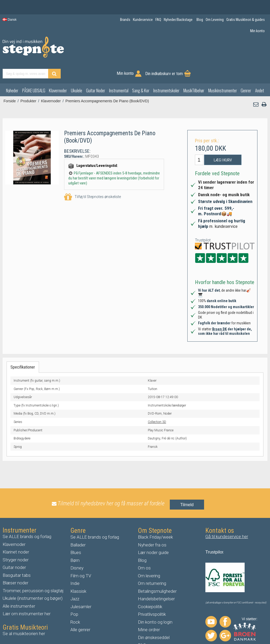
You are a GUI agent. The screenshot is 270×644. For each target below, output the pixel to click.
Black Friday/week (155, 518)
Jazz (75, 580)
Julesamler (81, 587)
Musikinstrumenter (223, 71)
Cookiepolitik (150, 587)
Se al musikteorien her (24, 614)
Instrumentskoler (166, 71)
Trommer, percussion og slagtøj (33, 571)
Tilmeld (187, 485)
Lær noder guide (153, 533)
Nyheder (12, 71)
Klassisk (78, 572)
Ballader (78, 526)
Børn (75, 541)
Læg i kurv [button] (223, 141)
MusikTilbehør (194, 71)
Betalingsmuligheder (157, 572)
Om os (144, 549)
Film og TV (81, 556)
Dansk (10, 20)
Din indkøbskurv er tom (241, 50)
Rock (75, 603)
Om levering (149, 556)
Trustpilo (214, 533)
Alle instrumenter (19, 587)
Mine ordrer (149, 611)
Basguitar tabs (17, 556)
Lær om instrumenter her (27, 595)
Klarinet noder (16, 533)
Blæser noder (15, 564)
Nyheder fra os (152, 526)
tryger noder (17, 540)
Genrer (246, 71)
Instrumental (119, 71)
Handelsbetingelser (156, 580)
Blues (76, 533)
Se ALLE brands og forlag (27, 517)
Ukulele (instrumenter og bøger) (33, 579)
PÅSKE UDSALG (34, 71)
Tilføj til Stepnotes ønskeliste (92, 178)
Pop (74, 595)
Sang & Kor (141, 71)
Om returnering (152, 564)
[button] (256, 85)
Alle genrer (80, 611)
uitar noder (16, 548)
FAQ (142, 626)
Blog (142, 541)
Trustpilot (203, 221)
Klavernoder (58, 71)
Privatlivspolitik (152, 595)
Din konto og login (155, 603)
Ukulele (77, 71)
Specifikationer (23, 348)
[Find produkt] (144, 50)
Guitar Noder (96, 71)
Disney (77, 549)
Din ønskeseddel (154, 618)
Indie (75, 564)
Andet (260, 71)
